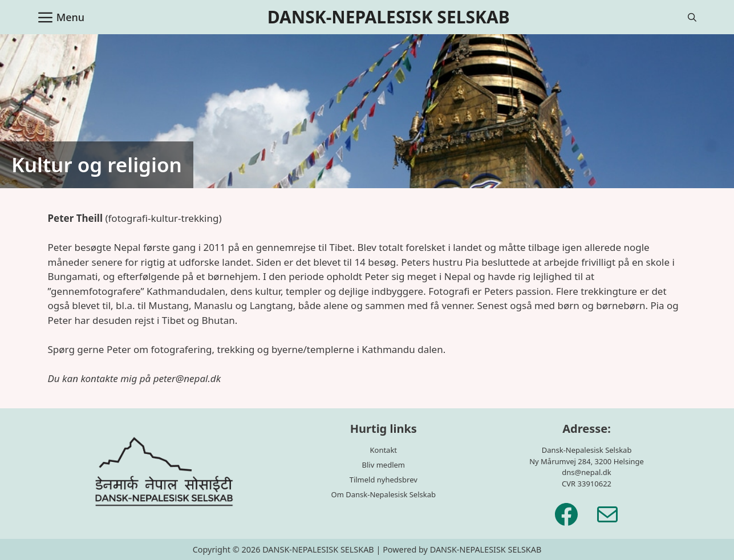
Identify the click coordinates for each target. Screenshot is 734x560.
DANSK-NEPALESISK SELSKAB (389, 17)
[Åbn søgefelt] (692, 17)
